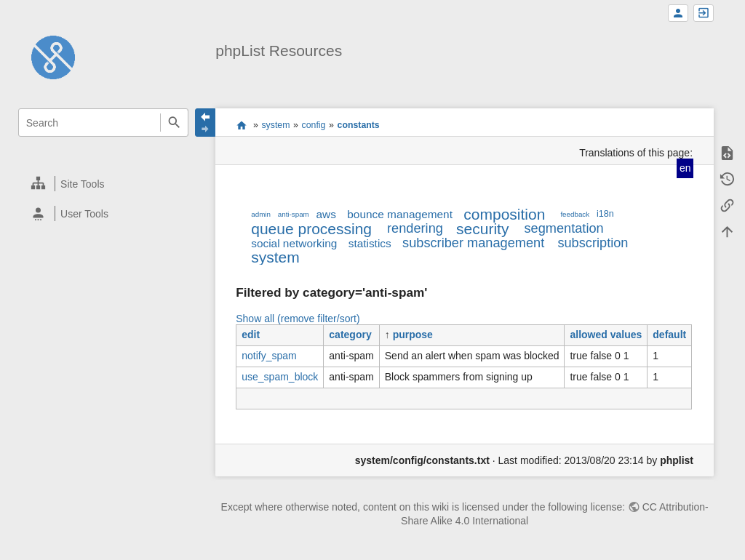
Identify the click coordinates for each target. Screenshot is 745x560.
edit (251, 335)
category (350, 335)
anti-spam (294, 214)
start (241, 125)
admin (261, 214)
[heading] (104, 184)
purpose (413, 335)
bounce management (400, 214)
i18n (605, 214)
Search (174, 123)
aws (326, 214)
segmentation (563, 228)
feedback (575, 214)
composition (504, 214)
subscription (593, 243)
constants (359, 125)
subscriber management (473, 243)
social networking (294, 243)
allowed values (606, 335)
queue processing (311, 229)
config (314, 125)
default (669, 335)
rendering (415, 228)
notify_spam (269, 356)
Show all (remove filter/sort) (298, 319)
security (482, 229)
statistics (370, 243)
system (275, 125)
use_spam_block (280, 377)
